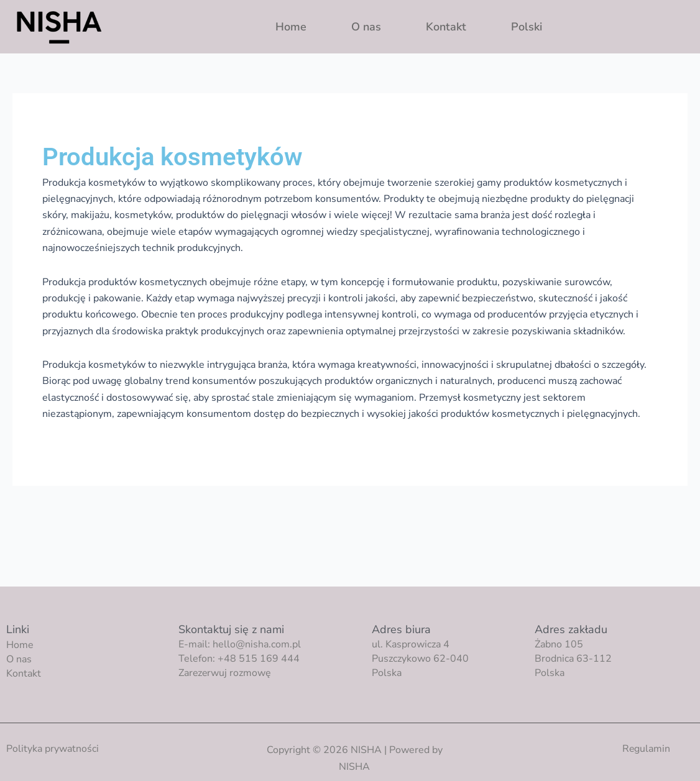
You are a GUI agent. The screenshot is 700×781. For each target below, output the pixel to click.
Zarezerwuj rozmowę (225, 673)
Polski (527, 27)
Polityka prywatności (53, 749)
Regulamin (646, 749)
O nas (366, 27)
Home (291, 27)
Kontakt (446, 27)
